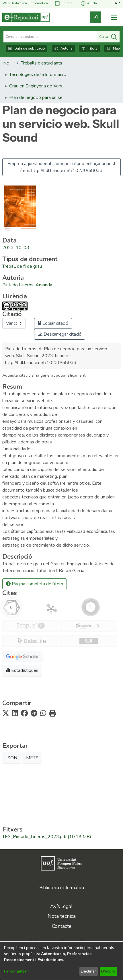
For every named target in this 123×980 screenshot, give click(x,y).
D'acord (108, 971)
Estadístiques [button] (22, 670)
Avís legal (61, 906)
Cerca (108, 37)
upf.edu (64, 3)
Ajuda (89, 3)
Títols (90, 48)
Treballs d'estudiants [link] (42, 63)
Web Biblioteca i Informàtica (25, 3)
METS (32, 758)
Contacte (62, 926)
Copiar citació (53, 323)
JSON (12, 758)
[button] (117, 3)
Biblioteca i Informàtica (62, 888)
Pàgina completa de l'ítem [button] (35, 584)
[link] (95, 17)
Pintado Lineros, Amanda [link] (27, 285)
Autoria (63, 48)
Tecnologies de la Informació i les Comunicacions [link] (38, 75)
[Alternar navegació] (114, 17)
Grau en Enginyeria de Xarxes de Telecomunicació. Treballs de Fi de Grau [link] (38, 86)
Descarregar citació (60, 334)
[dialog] (61, 961)
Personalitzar (16, 971)
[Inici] (26, 17)
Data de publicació (27, 48)
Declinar (88, 971)
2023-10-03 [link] (16, 248)
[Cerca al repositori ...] (50, 37)
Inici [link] (6, 63)
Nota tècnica (62, 916)
